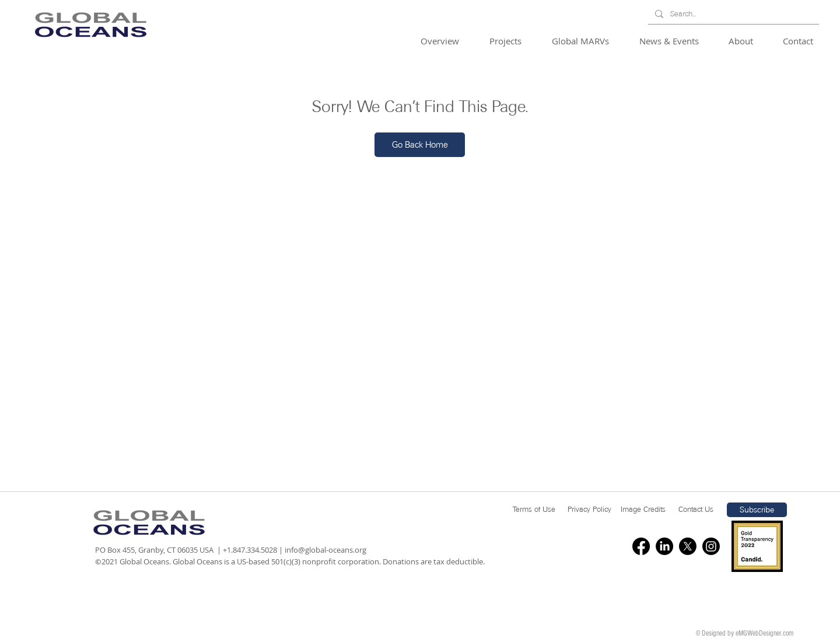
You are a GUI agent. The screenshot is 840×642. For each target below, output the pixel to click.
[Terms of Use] (534, 510)
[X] (688, 546)
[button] (446, 41)
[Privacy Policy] (589, 510)
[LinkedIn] (664, 546)
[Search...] (732, 14)
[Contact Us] (696, 510)
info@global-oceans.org (325, 550)
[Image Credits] (643, 510)
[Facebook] (641, 546)
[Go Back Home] (420, 145)
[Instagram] (711, 546)
